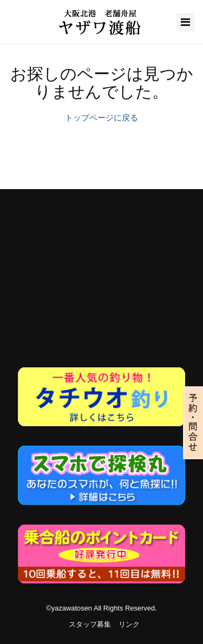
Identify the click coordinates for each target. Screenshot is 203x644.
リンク (129, 624)
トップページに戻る (101, 118)
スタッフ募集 (90, 624)
